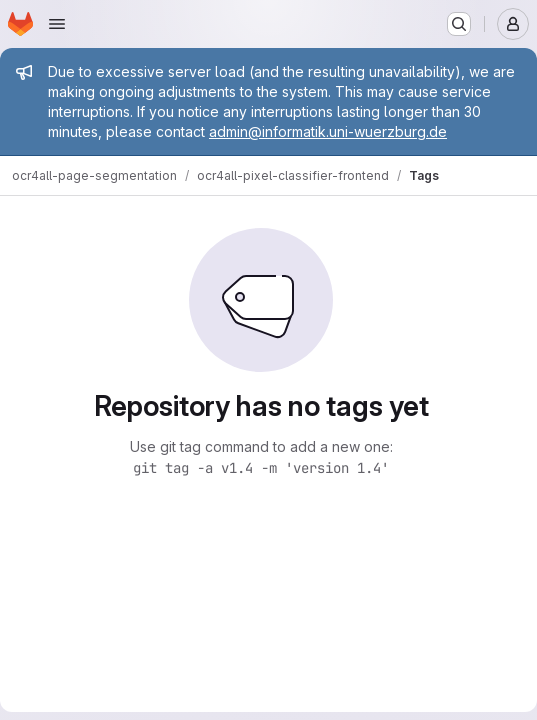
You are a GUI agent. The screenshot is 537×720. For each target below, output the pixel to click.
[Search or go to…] (459, 24)
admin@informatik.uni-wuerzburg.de (328, 131)
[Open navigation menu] (57, 24)
